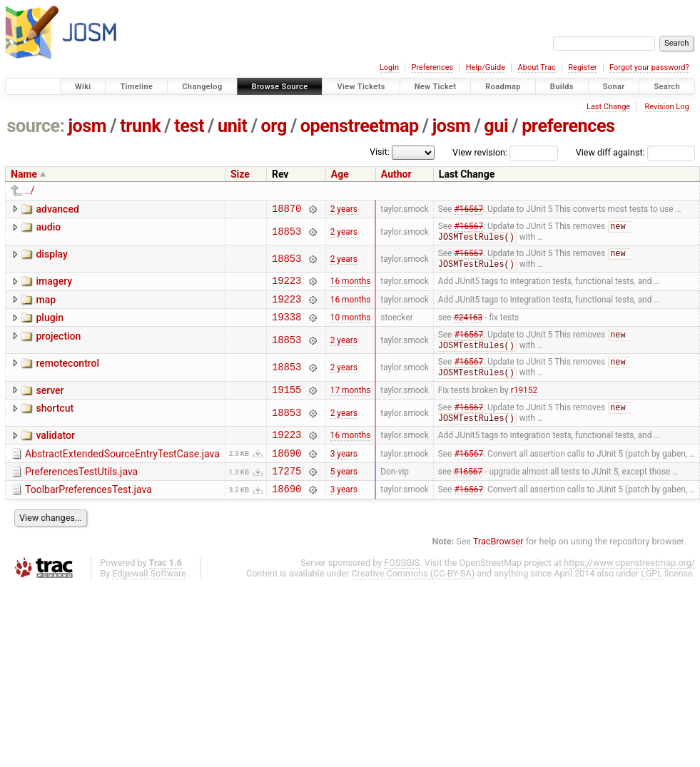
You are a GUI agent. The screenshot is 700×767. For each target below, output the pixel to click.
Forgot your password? (649, 67)
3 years (344, 474)
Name (24, 174)
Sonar (614, 87)
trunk (140, 126)
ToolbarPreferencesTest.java (88, 514)
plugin (50, 327)
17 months (351, 405)
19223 (286, 287)
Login (389, 67)
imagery (54, 286)
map (46, 307)
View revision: (480, 152)
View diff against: (635, 152)
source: (36, 126)
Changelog (202, 87)
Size (240, 174)
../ (30, 191)
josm (87, 126)
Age (340, 174)
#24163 (468, 328)
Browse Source (280, 87)
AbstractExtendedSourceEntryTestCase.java (122, 474)
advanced (57, 209)
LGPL (651, 600)
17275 (286, 495)
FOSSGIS (402, 589)
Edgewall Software (149, 600)
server (50, 405)
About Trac (537, 67)
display (51, 258)
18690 (286, 475)
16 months (351, 288)
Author (396, 174)
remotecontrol (67, 376)
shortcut (55, 425)
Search (667, 87)
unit (233, 126)
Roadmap (503, 87)
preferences (568, 126)
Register (582, 67)
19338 (286, 328)
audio (48, 229)
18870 (286, 210)
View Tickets (361, 87)
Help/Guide (486, 67)
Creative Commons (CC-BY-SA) (414, 600)
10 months (351, 328)
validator (55, 453)
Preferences (432, 67)
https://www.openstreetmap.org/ (629, 589)
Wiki (83, 87)
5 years (344, 495)
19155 (286, 406)
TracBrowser (498, 568)
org (274, 126)
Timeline (136, 87)
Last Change (608, 107)
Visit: (380, 152)
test (189, 126)
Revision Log (666, 107)
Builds (562, 87)
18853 (286, 234)
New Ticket (436, 87)
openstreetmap (360, 126)
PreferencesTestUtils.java (81, 494)
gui (496, 126)
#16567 (468, 210)
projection (58, 347)
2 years (344, 210)
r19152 (524, 405)
